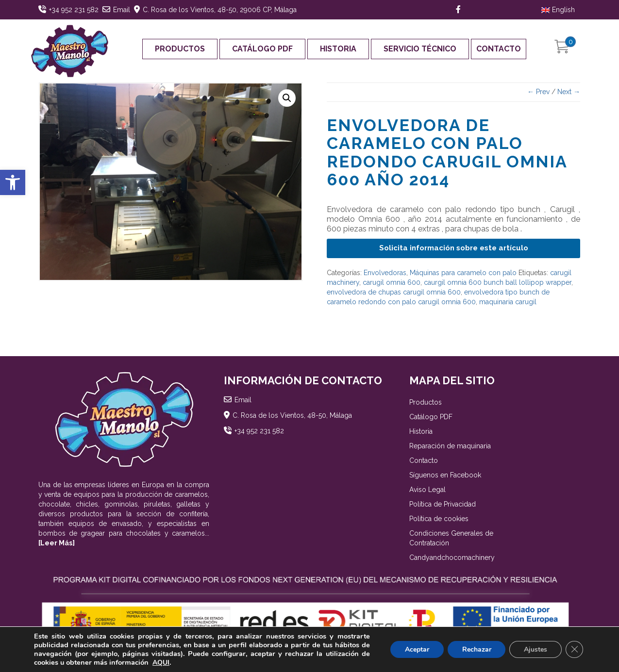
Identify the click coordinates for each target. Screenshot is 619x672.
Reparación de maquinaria (450, 446)
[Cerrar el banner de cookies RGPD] (574, 650)
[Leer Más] (57, 543)
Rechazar (476, 649)
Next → (569, 92)
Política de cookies (439, 519)
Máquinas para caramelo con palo (463, 273)
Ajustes (535, 649)
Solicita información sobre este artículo (454, 248)
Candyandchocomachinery (452, 557)
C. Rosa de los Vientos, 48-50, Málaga (292, 415)
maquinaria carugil (508, 302)
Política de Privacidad (443, 504)
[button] (13, 182)
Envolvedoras (385, 273)
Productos (180, 49)
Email (122, 10)
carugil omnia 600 (392, 282)
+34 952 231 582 (74, 10)
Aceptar (417, 649)
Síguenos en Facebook (445, 475)
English (558, 10)
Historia (338, 49)
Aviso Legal (427, 490)
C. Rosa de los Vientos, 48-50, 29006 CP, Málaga (220, 10)
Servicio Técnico (420, 49)
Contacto (499, 49)
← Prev (538, 92)
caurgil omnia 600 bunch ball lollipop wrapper (498, 282)
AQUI (161, 663)
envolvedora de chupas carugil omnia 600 (394, 292)
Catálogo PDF (262, 49)
